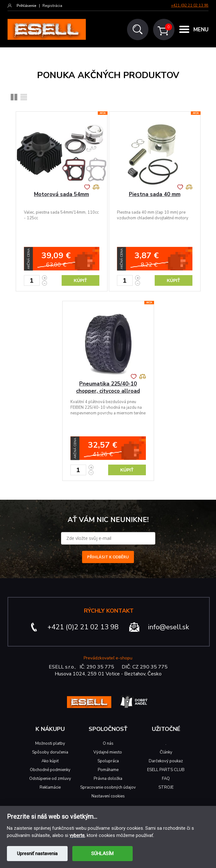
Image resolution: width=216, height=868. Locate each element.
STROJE (166, 787)
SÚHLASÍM (102, 854)
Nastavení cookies (108, 796)
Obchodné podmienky (50, 770)
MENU (201, 30)
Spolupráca (108, 761)
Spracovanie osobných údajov (108, 787)
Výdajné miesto (108, 752)
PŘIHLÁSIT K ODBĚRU (108, 557)
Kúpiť (80, 280)
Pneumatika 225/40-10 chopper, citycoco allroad (108, 387)
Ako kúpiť (50, 761)
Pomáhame (108, 770)
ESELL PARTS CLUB (166, 770)
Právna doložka (108, 779)
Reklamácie (50, 787)
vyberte (77, 835)
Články (166, 752)
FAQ (166, 779)
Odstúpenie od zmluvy (50, 779)
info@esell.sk (169, 627)
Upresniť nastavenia (37, 854)
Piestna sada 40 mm (155, 194)
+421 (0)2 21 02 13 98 (190, 5)
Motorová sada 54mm (61, 194)
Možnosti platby (50, 743)
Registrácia (52, 6)
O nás (108, 743)
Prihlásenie (27, 6)
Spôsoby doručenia (50, 752)
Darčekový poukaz (166, 761)
